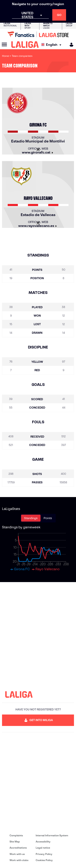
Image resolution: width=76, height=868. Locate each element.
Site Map (15, 842)
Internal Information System (52, 835)
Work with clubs (19, 860)
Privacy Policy (44, 854)
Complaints (16, 835)
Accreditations (18, 848)
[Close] (38, 150)
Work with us (17, 854)
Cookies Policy (44, 860)
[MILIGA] (70, 45)
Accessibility (43, 842)
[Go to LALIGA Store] (38, 34)
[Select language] (52, 45)
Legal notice (43, 848)
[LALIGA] (25, 45)
